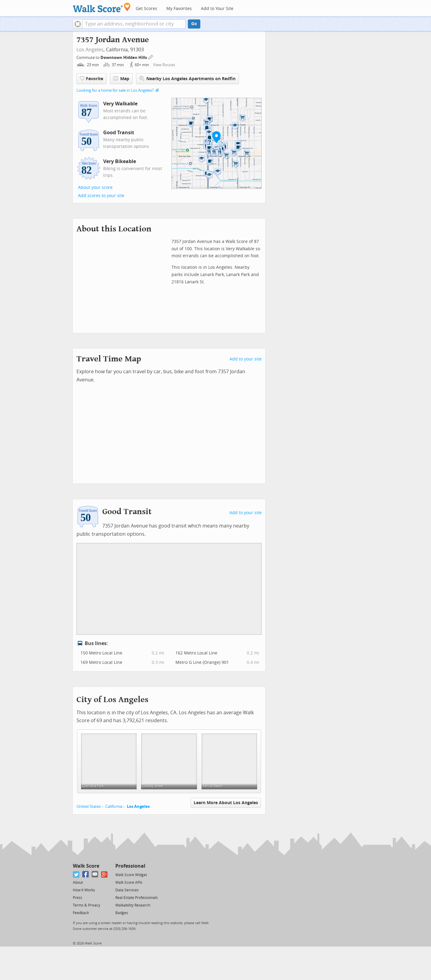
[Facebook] (86, 874)
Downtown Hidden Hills (124, 58)
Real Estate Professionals (137, 898)
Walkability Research (133, 905)
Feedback (81, 913)
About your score (95, 188)
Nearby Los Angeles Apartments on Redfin (187, 79)
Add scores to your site (101, 196)
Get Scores (146, 9)
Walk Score (86, 866)
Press (78, 898)
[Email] (95, 874)
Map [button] (121, 79)
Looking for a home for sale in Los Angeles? (115, 90)
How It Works (84, 890)
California (114, 806)
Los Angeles (90, 50)
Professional (130, 866)
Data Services (127, 890)
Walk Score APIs (129, 883)
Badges (122, 913)
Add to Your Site (217, 9)
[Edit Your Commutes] (151, 57)
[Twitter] (76, 874)
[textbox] (134, 24)
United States (89, 806)
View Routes (164, 65)
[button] (78, 24)
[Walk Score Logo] (102, 7)
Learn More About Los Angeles (226, 803)
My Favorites (179, 9)
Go (194, 24)
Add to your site (246, 359)
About (78, 883)
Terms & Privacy (87, 905)
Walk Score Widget (131, 875)
